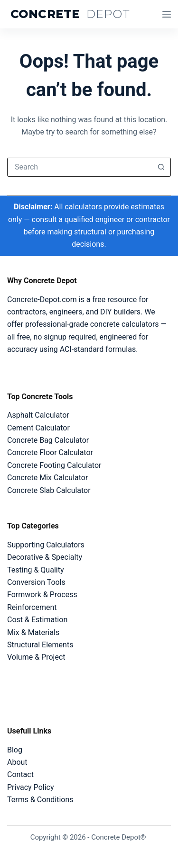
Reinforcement (32, 607)
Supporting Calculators (46, 545)
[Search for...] (80, 167)
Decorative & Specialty (45, 557)
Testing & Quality (35, 570)
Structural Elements (40, 645)
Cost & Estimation (37, 620)
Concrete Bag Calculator (48, 440)
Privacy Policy (31, 787)
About (17, 762)
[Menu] (167, 14)
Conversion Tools (36, 582)
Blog (15, 750)
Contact (20, 774)
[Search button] (161, 167)
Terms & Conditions (40, 800)
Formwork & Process (42, 595)
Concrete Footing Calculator (54, 465)
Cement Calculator (38, 428)
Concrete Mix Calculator (47, 478)
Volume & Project (36, 657)
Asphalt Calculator (38, 415)
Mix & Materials (33, 632)
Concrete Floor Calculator (50, 452)
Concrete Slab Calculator (49, 490)
